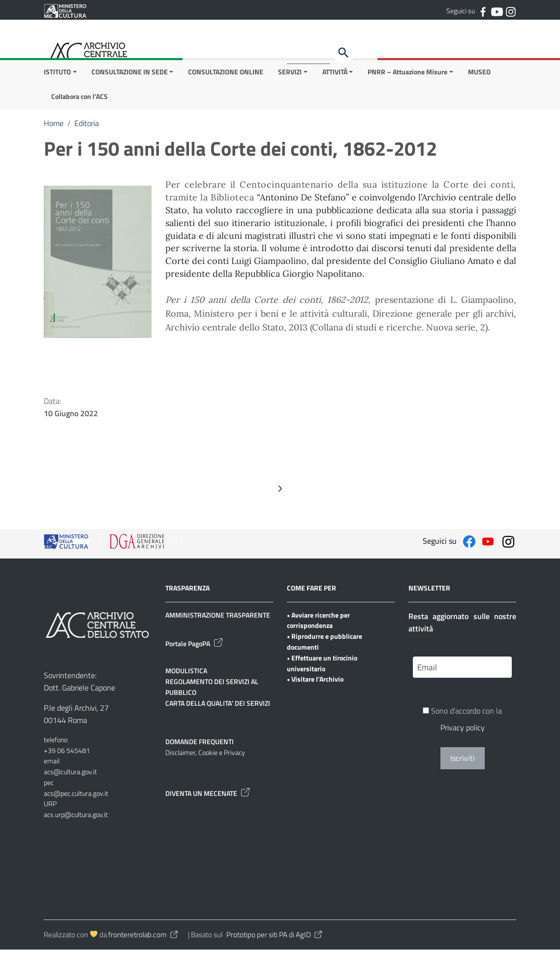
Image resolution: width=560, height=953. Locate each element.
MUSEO (479, 75)
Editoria (87, 127)
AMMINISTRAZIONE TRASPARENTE (218, 618)
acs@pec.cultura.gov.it (76, 796)
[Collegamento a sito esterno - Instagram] (510, 11)
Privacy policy (463, 731)
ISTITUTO (57, 75)
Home (54, 127)
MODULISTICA (186, 674)
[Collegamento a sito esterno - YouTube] (497, 11)
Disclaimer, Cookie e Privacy (205, 756)
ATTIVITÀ (335, 75)
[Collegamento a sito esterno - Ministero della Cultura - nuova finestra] (65, 10)
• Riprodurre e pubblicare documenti (325, 645)
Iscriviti (463, 762)
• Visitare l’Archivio (315, 682)
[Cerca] (343, 53)
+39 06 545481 (67, 753)
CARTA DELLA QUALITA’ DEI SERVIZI (218, 707)
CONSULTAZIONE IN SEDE (130, 75)
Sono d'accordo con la (462, 723)
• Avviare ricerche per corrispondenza (318, 623)
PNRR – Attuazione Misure (407, 75)
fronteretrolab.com (144, 938)
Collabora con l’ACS (79, 100)
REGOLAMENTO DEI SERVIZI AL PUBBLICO (212, 690)
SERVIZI (290, 75)
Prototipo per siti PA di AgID (275, 938)
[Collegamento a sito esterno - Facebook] (483, 11)
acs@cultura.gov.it (70, 775)
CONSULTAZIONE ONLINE (226, 75)
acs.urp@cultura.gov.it (76, 818)
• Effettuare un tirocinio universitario (322, 667)
